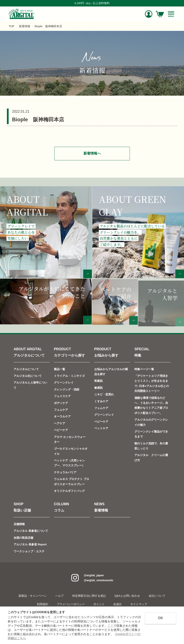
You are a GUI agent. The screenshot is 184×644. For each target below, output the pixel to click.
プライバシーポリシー (71, 604)
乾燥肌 (98, 381)
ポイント (99, 604)
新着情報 (25, 26)
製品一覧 (60, 369)
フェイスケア (62, 396)
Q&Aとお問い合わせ (127, 596)
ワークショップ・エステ (29, 551)
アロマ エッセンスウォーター (70, 439)
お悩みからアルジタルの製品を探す (111, 372)
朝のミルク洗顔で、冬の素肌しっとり (151, 446)
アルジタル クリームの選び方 (151, 458)
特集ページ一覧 (144, 369)
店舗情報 (19, 524)
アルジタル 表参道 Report (30, 544)
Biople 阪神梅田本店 (48, 26)
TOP (12, 26)
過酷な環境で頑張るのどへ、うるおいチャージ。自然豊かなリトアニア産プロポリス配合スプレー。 (151, 405)
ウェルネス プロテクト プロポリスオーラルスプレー (72, 481)
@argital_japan (94, 575)
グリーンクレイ (64, 383)
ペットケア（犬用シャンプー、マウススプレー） (69, 463)
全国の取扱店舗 (23, 538)
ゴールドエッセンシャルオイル (71, 451)
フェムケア (61, 410)
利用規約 (42, 604)
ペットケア (101, 428)
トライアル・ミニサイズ (69, 376)
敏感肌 (98, 388)
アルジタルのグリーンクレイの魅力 (151, 422)
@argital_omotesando (98, 580)
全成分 (117, 604)
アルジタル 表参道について (31, 531)
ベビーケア (61, 430)
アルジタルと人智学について (30, 385)
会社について (157, 596)
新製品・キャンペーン (33, 596)
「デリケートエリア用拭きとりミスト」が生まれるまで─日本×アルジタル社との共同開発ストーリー (152, 383)
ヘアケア (60, 423)
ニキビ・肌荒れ (104, 394)
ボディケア (61, 403)
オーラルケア (62, 416)
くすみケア (101, 401)
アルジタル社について (28, 376)
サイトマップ (139, 604)
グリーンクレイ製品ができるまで (151, 434)
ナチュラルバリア (65, 472)
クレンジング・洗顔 (67, 389)
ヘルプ (59, 596)
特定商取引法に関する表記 (89, 596)
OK (160, 618)
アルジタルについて (26, 369)
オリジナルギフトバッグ (69, 491)
